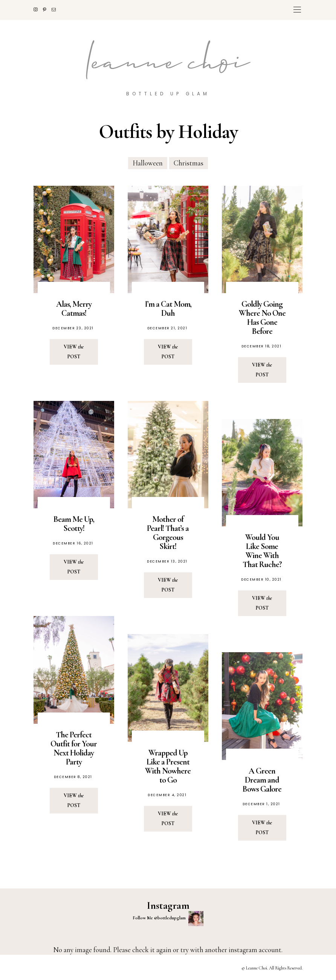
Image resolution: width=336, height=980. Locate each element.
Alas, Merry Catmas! (74, 309)
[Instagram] (38, 9)
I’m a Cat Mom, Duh (168, 309)
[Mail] (56, 9)
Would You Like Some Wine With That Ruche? (262, 551)
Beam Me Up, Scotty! (74, 524)
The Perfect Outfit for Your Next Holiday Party (74, 748)
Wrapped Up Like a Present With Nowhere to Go (168, 766)
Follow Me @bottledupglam (168, 918)
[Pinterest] (47, 9)
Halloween (148, 163)
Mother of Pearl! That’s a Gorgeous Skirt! (168, 533)
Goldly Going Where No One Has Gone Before (262, 318)
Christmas (189, 163)
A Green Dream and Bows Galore (262, 780)
